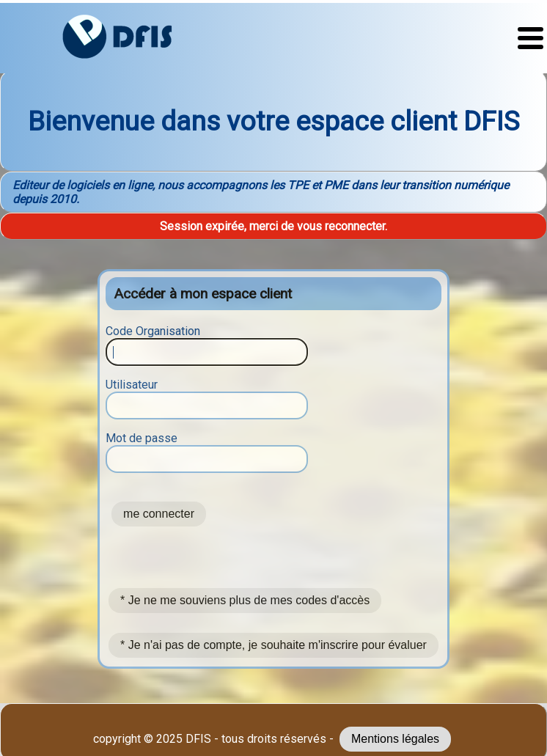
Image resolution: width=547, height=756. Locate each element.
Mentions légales (395, 739)
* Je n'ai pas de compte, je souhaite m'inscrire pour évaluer (273, 645)
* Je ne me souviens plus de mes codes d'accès (245, 600)
